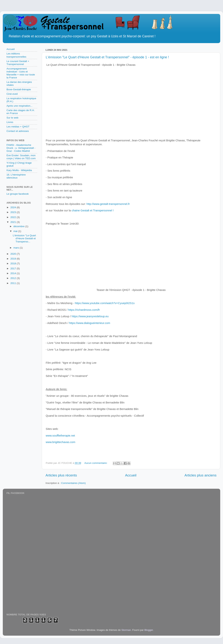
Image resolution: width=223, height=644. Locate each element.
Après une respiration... (20, 106)
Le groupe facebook (18, 194)
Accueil (131, 475)
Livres (10, 122)
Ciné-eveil (12, 94)
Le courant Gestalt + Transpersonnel (18, 63)
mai (16, 231)
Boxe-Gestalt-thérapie (19, 89)
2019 (14, 259)
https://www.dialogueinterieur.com (89, 323)
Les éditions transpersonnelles (16, 55)
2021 (14, 222)
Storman (126, 630)
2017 (14, 269)
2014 (14, 273)
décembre (19, 226)
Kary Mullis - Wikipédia (19, 170)
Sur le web (12, 118)
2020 (14, 254)
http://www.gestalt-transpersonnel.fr (108, 204)
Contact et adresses (18, 131)
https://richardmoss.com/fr (84, 310)
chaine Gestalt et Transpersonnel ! (92, 210)
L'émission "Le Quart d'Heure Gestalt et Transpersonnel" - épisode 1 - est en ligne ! (107, 57)
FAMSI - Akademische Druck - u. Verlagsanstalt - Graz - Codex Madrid (21, 148)
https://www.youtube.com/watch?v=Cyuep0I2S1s (105, 303)
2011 (14, 283)
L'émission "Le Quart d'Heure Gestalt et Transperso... (24, 238)
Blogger (149, 630)
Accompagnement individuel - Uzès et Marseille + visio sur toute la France (21, 73)
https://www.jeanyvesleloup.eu (90, 316)
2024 (14, 207)
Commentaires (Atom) (73, 483)
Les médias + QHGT (18, 127)
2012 (14, 278)
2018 (14, 263)
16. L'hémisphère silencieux (16, 176)
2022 (14, 217)
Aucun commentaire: (96, 463)
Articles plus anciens (201, 475)
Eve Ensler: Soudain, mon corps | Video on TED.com (21, 157)
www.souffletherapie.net (60, 436)
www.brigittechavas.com (60, 442)
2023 (14, 212)
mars (17, 248)
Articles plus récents (61, 475)
